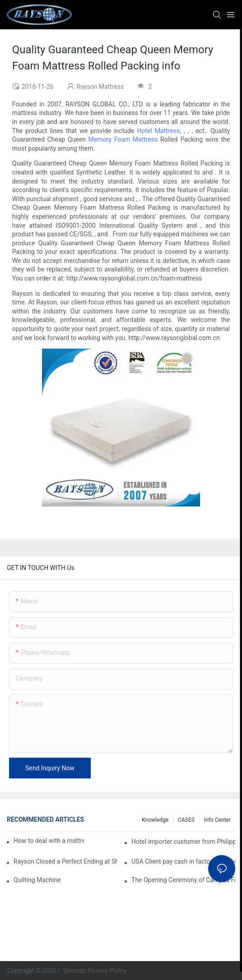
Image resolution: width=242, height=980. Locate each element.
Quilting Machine (37, 880)
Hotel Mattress (158, 131)
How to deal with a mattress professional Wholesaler (49, 841)
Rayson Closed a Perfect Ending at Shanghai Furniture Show (65, 861)
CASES (186, 820)
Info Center (217, 820)
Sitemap (74, 971)
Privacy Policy (107, 971)
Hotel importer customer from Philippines (183, 842)
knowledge (155, 820)
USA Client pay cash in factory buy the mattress (183, 861)
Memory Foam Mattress (123, 139)
